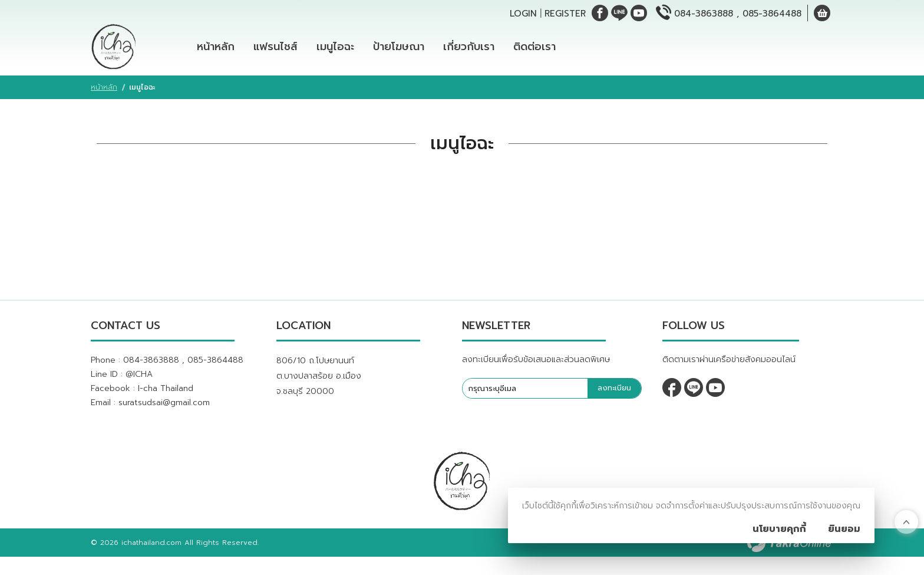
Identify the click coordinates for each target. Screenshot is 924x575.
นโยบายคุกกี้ (779, 529)
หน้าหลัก (216, 50)
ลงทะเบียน (614, 395)
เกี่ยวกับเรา (469, 50)
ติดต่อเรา (534, 50)
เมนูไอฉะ (335, 50)
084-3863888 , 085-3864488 (738, 14)
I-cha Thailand (166, 395)
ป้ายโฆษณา (399, 50)
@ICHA (139, 381)
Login (523, 14)
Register (565, 14)
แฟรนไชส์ (275, 50)
